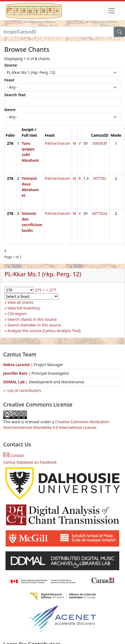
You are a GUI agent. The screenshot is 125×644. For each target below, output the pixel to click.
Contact (13, 455)
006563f (100, 143)
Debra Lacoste (17, 365)
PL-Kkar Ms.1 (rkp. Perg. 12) (43, 274)
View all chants (21, 302)
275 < (40, 290)
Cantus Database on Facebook (30, 462)
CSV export (17, 314)
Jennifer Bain (16, 373)
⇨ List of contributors (22, 390)
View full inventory (24, 308)
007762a (100, 213)
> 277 (51, 290)
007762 (100, 178)
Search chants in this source (32, 319)
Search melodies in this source (34, 325)
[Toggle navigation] (112, 11)
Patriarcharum (57, 143)
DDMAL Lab (14, 382)
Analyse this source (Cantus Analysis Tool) (44, 331)
